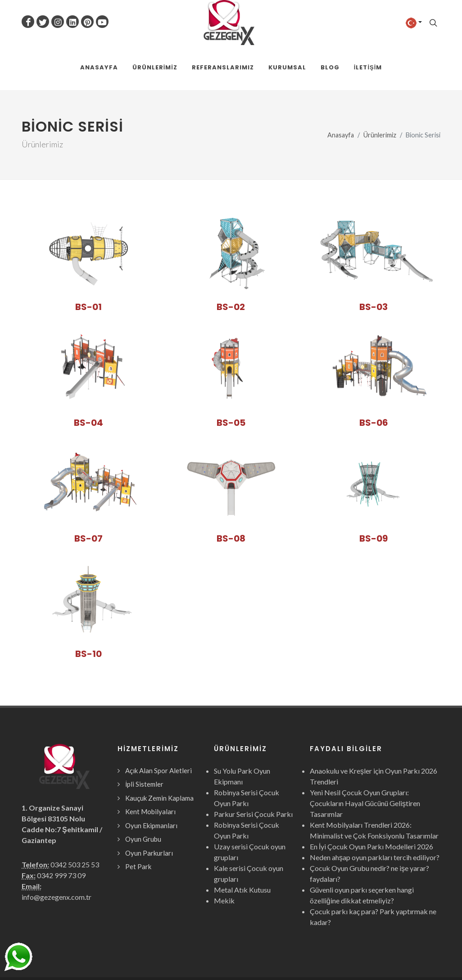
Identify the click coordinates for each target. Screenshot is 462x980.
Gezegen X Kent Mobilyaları (119, 956)
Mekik (224, 856)
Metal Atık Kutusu (242, 845)
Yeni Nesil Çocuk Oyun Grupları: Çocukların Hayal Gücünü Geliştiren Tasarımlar (365, 759)
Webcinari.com (420, 956)
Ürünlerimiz (380, 90)
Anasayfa (341, 90)
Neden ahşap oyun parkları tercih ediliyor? (375, 813)
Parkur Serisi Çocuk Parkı (253, 769)
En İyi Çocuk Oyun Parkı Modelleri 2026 (371, 802)
